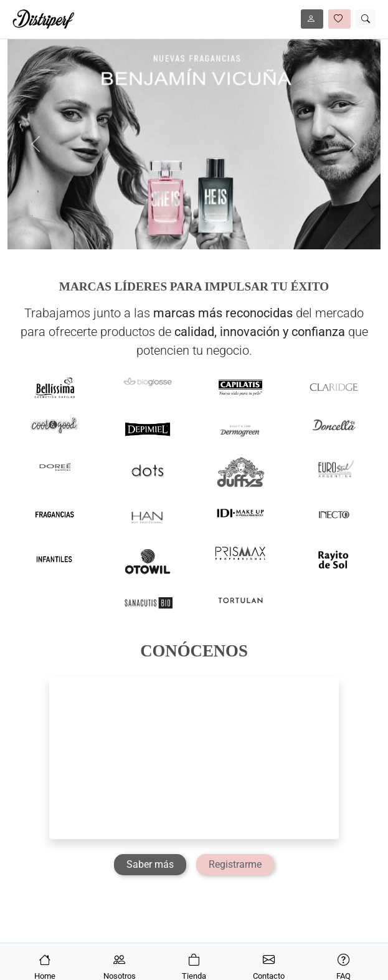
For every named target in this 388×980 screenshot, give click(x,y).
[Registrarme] (235, 865)
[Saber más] (150, 865)
